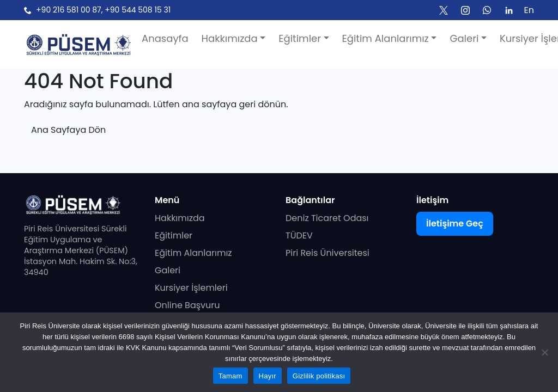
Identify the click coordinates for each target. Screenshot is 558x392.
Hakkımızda (180, 218)
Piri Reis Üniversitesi (327, 253)
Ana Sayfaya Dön (68, 130)
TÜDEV (299, 235)
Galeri (168, 270)
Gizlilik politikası (319, 376)
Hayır (268, 376)
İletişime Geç (455, 223)
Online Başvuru (187, 305)
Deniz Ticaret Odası (327, 218)
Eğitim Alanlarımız (193, 253)
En (529, 10)
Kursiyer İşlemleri (191, 288)
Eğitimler (174, 235)
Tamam (231, 376)
